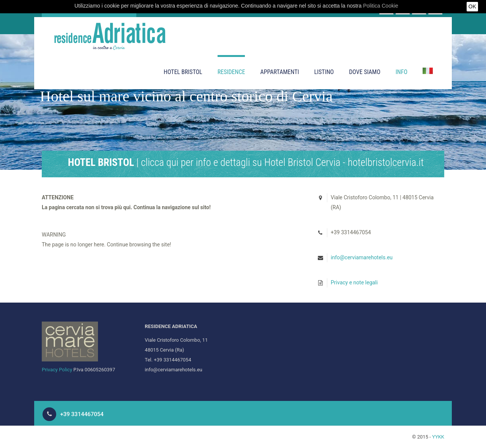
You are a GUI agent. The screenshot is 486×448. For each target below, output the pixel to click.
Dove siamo (365, 72)
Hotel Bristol (183, 72)
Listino (324, 72)
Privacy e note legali (354, 282)
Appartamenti (279, 72)
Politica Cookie (381, 6)
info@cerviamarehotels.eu (362, 257)
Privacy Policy (57, 370)
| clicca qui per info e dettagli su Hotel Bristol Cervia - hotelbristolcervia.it (246, 162)
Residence (231, 72)
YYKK (438, 437)
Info (402, 72)
